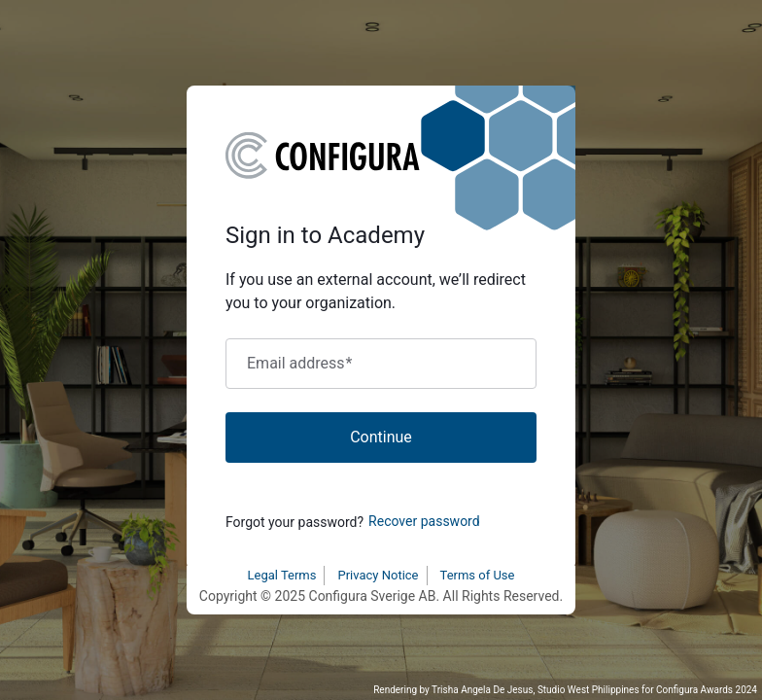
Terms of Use (478, 575)
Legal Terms (282, 575)
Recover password (424, 521)
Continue (381, 437)
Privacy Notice (378, 575)
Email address (299, 364)
